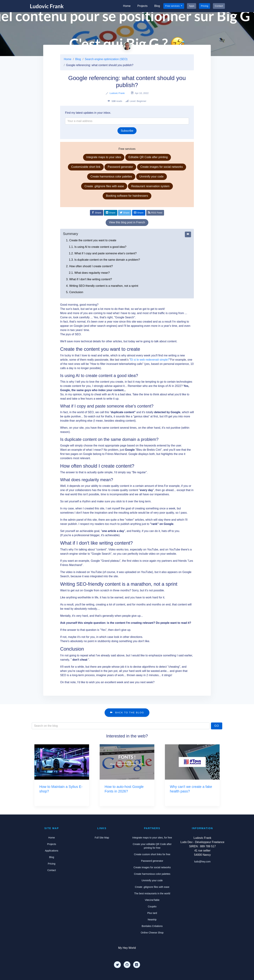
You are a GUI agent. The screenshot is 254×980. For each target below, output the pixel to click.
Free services (173, 6)
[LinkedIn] (137, 965)
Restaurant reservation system (150, 186)
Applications (52, 851)
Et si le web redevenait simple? (150, 360)
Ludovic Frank (117, 93)
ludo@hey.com (202, 862)
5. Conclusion (75, 292)
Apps (192, 6)
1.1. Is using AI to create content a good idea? (98, 247)
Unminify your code (151, 177)
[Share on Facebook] (97, 213)
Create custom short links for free (152, 854)
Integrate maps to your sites (104, 157)
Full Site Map (102, 838)
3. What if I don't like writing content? (89, 279)
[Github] (127, 965)
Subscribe (127, 131)
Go (217, 726)
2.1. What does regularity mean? (89, 273)
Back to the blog (127, 712)
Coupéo (152, 906)
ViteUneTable (152, 900)
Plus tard (152, 913)
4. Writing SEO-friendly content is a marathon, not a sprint (102, 286)
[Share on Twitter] (125, 213)
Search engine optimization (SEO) (106, 59)
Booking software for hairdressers (127, 196)
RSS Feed (155, 213)
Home (127, 6)
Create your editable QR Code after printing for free (152, 846)
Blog (157, 6)
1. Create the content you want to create (91, 240)
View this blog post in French (127, 222)
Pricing (205, 6)
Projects (143, 6)
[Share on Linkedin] (111, 213)
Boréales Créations (152, 926)
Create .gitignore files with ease (104, 186)
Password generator (120, 167)
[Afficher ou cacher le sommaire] (188, 234)
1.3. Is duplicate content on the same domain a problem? (105, 260)
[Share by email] (139, 213)
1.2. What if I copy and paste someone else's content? (103, 253)
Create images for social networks (161, 167)
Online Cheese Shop (152, 933)
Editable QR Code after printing (148, 157)
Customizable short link (86, 167)
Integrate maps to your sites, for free (152, 838)
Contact (219, 6)
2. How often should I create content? (90, 266)
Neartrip (152, 920)
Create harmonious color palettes (111, 177)
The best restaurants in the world (152, 893)
